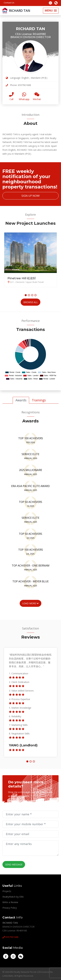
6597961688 (10, 937)
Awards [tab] (21, 400)
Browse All (31, 302)
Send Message (14, 864)
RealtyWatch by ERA (13, 896)
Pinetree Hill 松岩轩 (22, 278)
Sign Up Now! (30, 196)
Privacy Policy (10, 907)
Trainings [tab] (39, 400)
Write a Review (10, 902)
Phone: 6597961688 (18, 85)
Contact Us (9, 3)
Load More (30, 603)
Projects (7, 891)
